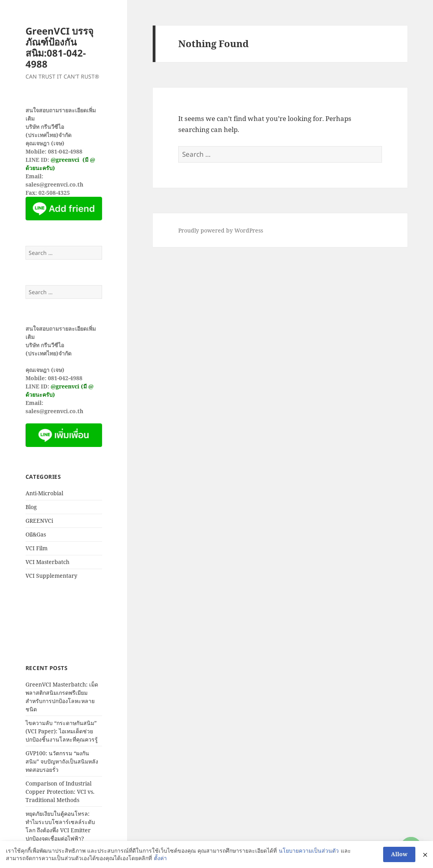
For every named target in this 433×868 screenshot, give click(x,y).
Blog (31, 507)
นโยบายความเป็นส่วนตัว (309, 851)
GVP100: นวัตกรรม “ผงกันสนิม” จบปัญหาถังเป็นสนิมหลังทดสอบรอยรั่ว (62, 761)
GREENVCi (39, 521)
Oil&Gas (36, 534)
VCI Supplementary (51, 576)
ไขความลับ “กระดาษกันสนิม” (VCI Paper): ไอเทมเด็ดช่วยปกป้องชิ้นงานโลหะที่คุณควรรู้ (62, 731)
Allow (399, 854)
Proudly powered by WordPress (221, 230)
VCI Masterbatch (48, 562)
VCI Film (37, 548)
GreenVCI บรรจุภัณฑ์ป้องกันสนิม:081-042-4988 (59, 47)
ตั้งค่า (160, 858)
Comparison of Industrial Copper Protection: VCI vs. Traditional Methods (60, 792)
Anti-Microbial (44, 493)
